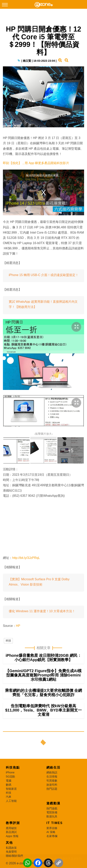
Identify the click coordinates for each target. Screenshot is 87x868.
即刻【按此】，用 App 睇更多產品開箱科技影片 (36, 163)
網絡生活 (53, 767)
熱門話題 (52, 789)
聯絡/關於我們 (14, 856)
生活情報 (52, 777)
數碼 (9, 785)
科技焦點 (13, 767)
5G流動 (10, 777)
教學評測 (13, 823)
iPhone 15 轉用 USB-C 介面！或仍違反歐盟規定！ (44, 275)
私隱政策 (11, 848)
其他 (9, 843)
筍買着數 (52, 781)
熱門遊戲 (52, 808)
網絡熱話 (52, 772)
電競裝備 (52, 812)
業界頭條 (52, 828)
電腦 (9, 781)
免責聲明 (11, 852)
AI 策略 (51, 832)
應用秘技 (11, 828)
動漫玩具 (52, 816)
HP (18, 626)
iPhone (10, 772)
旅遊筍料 (52, 785)
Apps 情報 (12, 836)
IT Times (55, 823)
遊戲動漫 (53, 803)
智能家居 (11, 789)
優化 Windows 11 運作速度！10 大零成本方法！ (42, 611)
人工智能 (11, 801)
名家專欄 (52, 836)
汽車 (9, 797)
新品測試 (11, 832)
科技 (8, 641)
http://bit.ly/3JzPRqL (26, 558)
